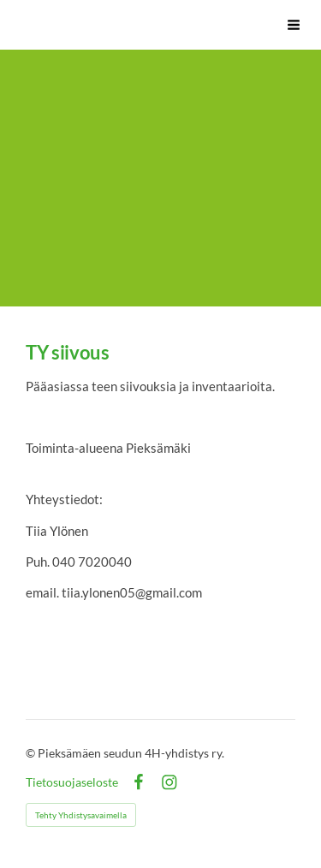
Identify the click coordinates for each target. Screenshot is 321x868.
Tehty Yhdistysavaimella (81, 815)
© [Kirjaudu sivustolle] (32, 753)
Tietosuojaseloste (72, 782)
